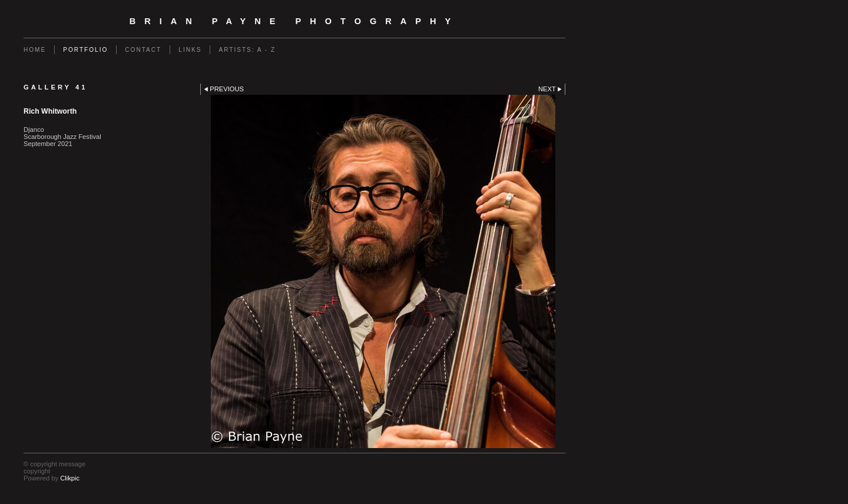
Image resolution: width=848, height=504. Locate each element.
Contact (143, 50)
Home (35, 50)
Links (190, 50)
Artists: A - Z (247, 50)
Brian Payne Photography (295, 21)
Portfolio (85, 50)
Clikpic (70, 478)
